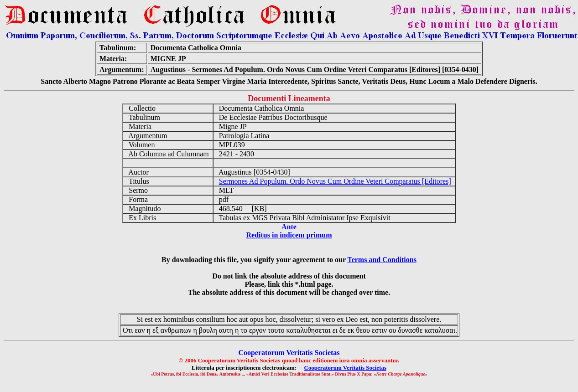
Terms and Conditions (382, 260)
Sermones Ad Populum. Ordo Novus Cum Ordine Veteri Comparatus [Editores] (335, 181)
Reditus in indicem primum (289, 235)
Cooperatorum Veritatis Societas (345, 368)
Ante (289, 227)
